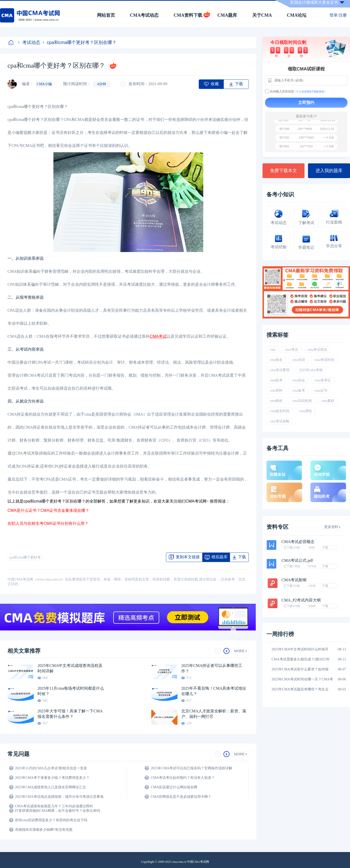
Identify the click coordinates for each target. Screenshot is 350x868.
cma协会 (298, 380)
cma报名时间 (280, 411)
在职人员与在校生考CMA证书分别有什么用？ (48, 523)
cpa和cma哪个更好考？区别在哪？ (80, 42)
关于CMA (262, 15)
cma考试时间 (324, 360)
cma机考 (276, 380)
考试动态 (29, 42)
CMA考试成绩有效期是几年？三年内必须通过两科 (54, 806)
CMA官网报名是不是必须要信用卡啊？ (181, 797)
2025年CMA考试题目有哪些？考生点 (300, 689)
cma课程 (305, 411)
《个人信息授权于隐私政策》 (310, 92)
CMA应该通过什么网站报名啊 (174, 787)
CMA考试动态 (144, 15)
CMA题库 (227, 15)
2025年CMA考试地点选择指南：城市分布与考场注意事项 (59, 797)
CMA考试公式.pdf (297, 561)
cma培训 (298, 360)
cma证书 (321, 391)
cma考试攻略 (280, 421)
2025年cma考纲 (311, 370)
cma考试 (291, 350)
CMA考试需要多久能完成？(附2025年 (301, 659)
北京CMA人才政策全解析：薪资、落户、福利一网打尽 (214, 714)
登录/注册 (338, 15)
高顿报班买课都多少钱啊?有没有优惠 (44, 830)
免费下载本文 (283, 171)
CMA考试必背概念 (298, 542)
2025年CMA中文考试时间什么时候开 (300, 649)
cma (273, 350)
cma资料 (276, 391)
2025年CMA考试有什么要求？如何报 (300, 669)
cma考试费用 (280, 370)
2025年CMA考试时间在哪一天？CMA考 (302, 679)
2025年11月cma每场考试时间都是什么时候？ (71, 691)
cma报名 (276, 360)
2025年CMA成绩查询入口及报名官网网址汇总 (50, 787)
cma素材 (328, 401)
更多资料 (332, 527)
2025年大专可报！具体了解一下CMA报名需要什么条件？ (70, 714)
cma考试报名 (317, 350)
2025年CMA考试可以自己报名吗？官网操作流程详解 (191, 768)
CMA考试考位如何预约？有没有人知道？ (183, 778)
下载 (325, 548)
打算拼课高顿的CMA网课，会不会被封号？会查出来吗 (57, 811)
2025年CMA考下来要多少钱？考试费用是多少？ (52, 778)
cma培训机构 (302, 401)
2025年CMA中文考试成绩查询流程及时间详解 (70, 668)
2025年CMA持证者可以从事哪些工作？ (212, 668)
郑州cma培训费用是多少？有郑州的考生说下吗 (51, 820)
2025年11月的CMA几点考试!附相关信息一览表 (51, 768)
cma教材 (276, 401)
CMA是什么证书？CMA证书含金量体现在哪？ (48, 510)
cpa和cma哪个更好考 (25, 557)
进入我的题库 (329, 171)
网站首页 (106, 15)
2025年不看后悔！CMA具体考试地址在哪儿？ (214, 691)
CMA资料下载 (188, 15)
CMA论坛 (297, 15)
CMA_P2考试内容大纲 (301, 600)
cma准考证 (323, 380)
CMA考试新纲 (294, 580)
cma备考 (298, 391)
